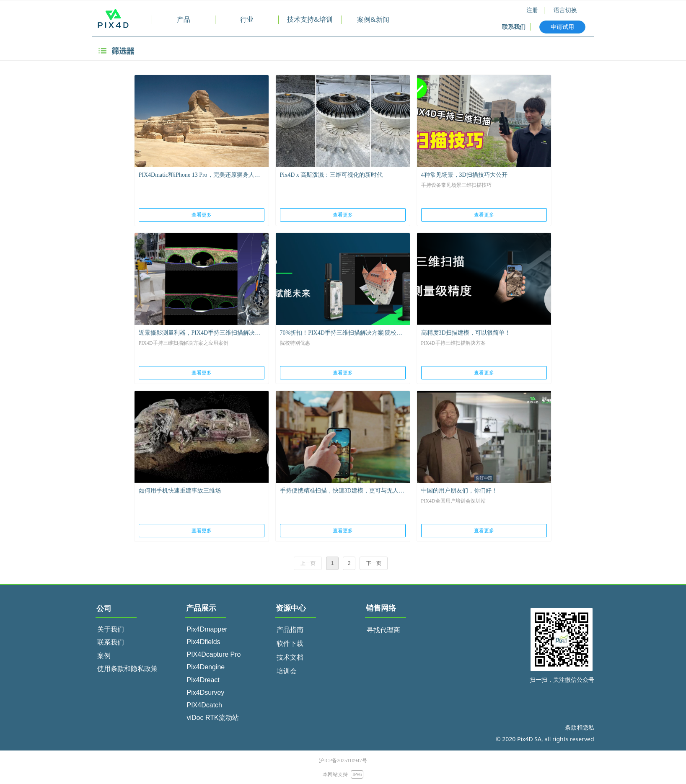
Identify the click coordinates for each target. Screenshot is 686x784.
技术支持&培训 (310, 19)
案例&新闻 (373, 19)
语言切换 (565, 10)
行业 (247, 19)
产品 (184, 19)
